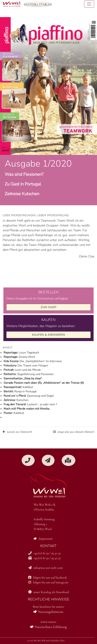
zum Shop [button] (48, 307)
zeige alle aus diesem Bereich (74, 432)
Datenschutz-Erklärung (48, 627)
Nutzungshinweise (48, 612)
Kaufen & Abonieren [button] (49, 335)
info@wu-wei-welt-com (46, 568)
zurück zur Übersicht (17, 432)
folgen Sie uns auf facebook (48, 577)
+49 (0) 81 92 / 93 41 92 (44, 553)
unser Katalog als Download (49, 592)
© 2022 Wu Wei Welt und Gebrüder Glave (46, 641)
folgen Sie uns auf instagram (48, 582)
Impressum (43, 539)
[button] (28, 460)
